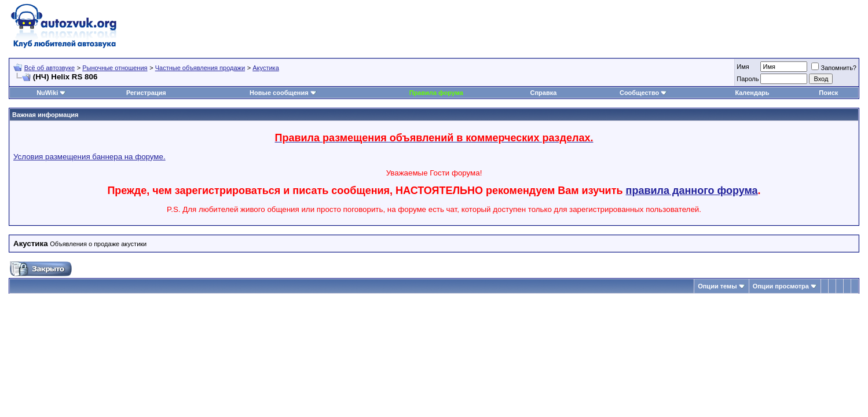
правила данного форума (692, 191)
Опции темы (717, 286)
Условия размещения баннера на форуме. (89, 157)
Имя (743, 67)
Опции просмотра (781, 286)
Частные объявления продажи (200, 68)
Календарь (752, 93)
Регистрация (146, 93)
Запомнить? (834, 68)
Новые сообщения (279, 93)
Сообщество (643, 93)
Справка (544, 93)
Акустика (266, 68)
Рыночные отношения (115, 68)
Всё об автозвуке (50, 68)
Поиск (828, 93)
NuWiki (47, 93)
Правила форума (436, 93)
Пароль (748, 79)
